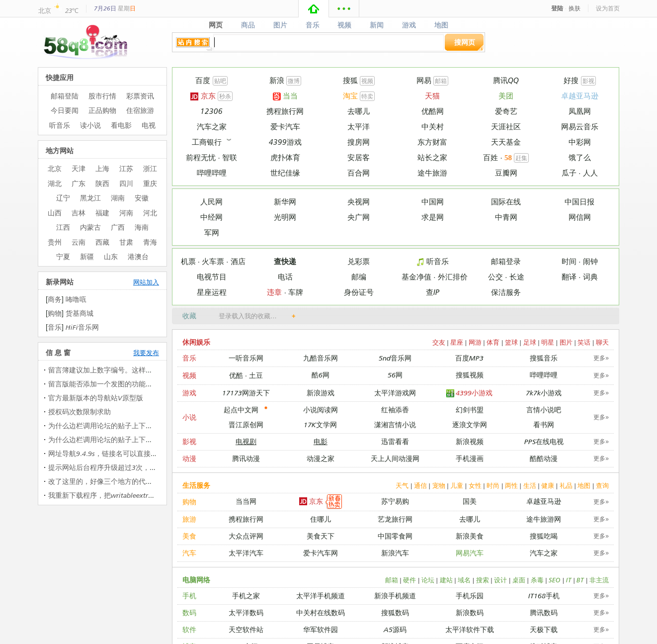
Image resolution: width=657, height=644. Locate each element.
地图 (442, 25)
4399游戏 (285, 142)
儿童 (457, 485)
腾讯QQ (506, 80)
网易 (424, 80)
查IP (433, 292)
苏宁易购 (395, 501)
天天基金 (506, 142)
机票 (188, 261)
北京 (45, 10)
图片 (280, 25)
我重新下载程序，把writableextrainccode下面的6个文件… (138, 495)
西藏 (102, 242)
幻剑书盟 (470, 410)
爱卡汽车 (285, 127)
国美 (470, 501)
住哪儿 (321, 519)
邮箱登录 (506, 261)
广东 (79, 183)
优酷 (236, 375)
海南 (142, 227)
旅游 (189, 519)
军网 (212, 232)
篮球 (511, 342)
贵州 (55, 242)
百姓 (491, 157)
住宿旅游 (140, 110)
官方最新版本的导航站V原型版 (96, 398)
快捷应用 (60, 77)
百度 (203, 80)
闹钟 (590, 261)
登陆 (557, 8)
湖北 (55, 183)
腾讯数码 (544, 612)
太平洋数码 (246, 612)
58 (508, 158)
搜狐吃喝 (544, 536)
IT (569, 580)
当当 (285, 96)
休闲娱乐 (196, 342)
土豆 (256, 375)
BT (580, 580)
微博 (294, 81)
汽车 (189, 553)
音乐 (312, 25)
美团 (506, 96)
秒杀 (225, 96)
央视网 (359, 202)
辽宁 (63, 198)
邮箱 (441, 81)
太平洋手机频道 (321, 596)
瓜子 (569, 173)
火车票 (213, 261)
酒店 (238, 261)
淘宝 (350, 96)
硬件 (410, 580)
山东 (111, 256)
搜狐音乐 (544, 358)
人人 (590, 173)
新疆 (87, 256)
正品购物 (102, 110)
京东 (203, 96)
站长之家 (432, 157)
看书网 (544, 424)
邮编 (359, 277)
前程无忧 (201, 157)
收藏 (189, 316)
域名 (464, 580)
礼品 (566, 485)
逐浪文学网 (470, 424)
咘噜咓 (76, 299)
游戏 (409, 25)
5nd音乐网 (395, 358)
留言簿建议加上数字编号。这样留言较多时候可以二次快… (139, 370)
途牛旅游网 (544, 519)
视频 (345, 25)
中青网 (506, 217)
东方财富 (432, 142)
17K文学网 (320, 424)
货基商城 (80, 313)
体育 (493, 342)
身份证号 (359, 292)
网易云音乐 (580, 127)
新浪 (277, 80)
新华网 (285, 202)
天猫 (432, 96)
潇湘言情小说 (395, 424)
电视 (149, 125)
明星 (548, 342)
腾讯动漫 (246, 458)
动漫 (189, 458)
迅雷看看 (395, 441)
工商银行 (207, 142)
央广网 (359, 217)
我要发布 (146, 353)
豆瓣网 (506, 173)
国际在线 (506, 202)
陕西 (102, 183)
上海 (102, 168)
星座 (457, 342)
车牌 (296, 292)
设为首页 (608, 8)
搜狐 (350, 80)
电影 (321, 441)
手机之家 (246, 596)
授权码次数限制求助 (80, 412)
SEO (555, 580)
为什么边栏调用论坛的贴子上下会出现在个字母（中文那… (139, 425)
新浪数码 (470, 612)
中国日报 (579, 202)
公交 (495, 277)
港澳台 (138, 256)
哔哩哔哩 (212, 173)
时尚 (493, 485)
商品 (248, 25)
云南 (79, 242)
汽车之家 (212, 127)
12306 (211, 111)
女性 (475, 485)
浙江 (150, 168)
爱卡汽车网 (321, 553)
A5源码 (395, 629)
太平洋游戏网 (395, 393)
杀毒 (537, 580)
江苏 (126, 168)
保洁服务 (506, 292)
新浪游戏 (321, 393)
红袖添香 (395, 410)
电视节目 (212, 277)
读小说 (90, 125)
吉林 (79, 213)
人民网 (211, 202)
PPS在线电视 (544, 441)
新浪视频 (470, 441)
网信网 (580, 217)
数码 (189, 612)
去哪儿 (359, 111)
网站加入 (146, 282)
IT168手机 (544, 596)
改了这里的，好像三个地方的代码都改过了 (114, 481)
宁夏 (63, 256)
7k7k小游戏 (544, 393)
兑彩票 (359, 261)
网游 (475, 342)
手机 (189, 596)
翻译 (569, 277)
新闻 (377, 25)
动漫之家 (321, 458)
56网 (395, 375)
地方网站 (60, 150)
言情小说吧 (544, 410)
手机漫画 (470, 458)
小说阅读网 (321, 410)
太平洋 (359, 127)
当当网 (246, 501)
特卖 (367, 96)
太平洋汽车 (246, 553)
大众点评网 (246, 536)
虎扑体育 (285, 157)
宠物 (439, 485)
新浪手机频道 (395, 596)
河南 (126, 213)
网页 (215, 25)
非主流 (599, 580)
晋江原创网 (246, 424)
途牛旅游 (432, 173)
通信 (420, 485)
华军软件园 (321, 629)
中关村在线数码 (321, 612)
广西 (118, 227)
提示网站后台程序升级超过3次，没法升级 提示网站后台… (138, 467)
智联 (230, 157)
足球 (530, 342)
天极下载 (544, 629)
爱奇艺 (506, 111)
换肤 (575, 8)
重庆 (150, 183)
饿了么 (580, 157)
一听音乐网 (246, 358)
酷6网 (321, 375)
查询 (602, 485)
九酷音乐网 (321, 358)
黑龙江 (90, 198)
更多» (601, 358)
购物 (189, 502)
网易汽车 (470, 553)
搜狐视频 (470, 375)
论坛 (428, 580)
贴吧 (220, 81)
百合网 (359, 173)
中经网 (211, 217)
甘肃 (126, 242)
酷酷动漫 (544, 458)
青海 (150, 242)
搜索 (483, 580)
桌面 (519, 580)
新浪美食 (470, 536)
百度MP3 (469, 358)
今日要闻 (65, 110)
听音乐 (432, 261)
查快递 (285, 261)
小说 (189, 417)
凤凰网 (580, 111)
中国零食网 (395, 536)
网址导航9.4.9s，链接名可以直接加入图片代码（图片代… (138, 453)
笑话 (584, 342)
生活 (530, 485)
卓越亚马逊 (580, 96)
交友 (439, 342)
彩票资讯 (140, 96)
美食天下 (321, 536)
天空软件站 (246, 629)
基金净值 (416, 277)
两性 (511, 485)
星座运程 (212, 292)
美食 (189, 536)
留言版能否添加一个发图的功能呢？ (104, 384)
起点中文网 (241, 410)
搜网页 (465, 42)
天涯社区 (506, 127)
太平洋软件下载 (470, 629)
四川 (126, 183)
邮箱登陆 (65, 96)
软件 (189, 629)
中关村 (433, 127)
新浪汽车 (395, 553)
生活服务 (196, 485)
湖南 (118, 198)
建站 (446, 580)
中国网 (433, 202)
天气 (402, 485)
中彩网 (580, 142)
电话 (285, 277)
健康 (548, 485)
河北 (150, 213)
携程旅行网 (285, 111)
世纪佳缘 (285, 173)
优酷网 (433, 111)
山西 (55, 213)
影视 (588, 81)
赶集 (521, 158)
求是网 (433, 217)
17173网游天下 (246, 393)
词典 (590, 277)
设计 (500, 580)
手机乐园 (470, 596)
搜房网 (359, 142)
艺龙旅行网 (395, 519)
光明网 (285, 217)
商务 (55, 299)
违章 (274, 292)
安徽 (142, 198)
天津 (79, 168)
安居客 (359, 157)
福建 (102, 213)
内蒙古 (90, 227)
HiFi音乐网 (82, 327)
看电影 (121, 125)
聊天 (602, 342)
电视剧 (246, 441)
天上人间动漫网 (395, 458)
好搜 (571, 80)
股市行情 (102, 96)
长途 (517, 277)
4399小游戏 (470, 393)
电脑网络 (196, 580)
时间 (569, 261)
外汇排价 (453, 277)
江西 (63, 227)
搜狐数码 (395, 612)
